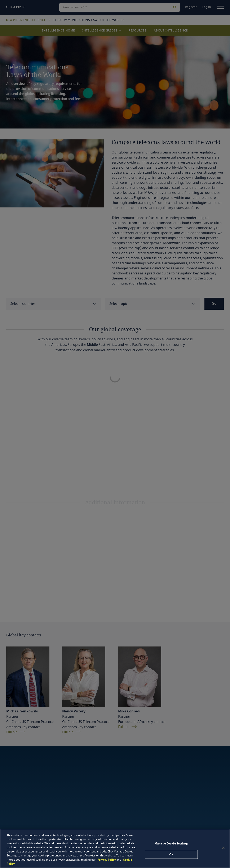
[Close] (223, 848)
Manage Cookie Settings (171, 844)
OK (171, 854)
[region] (115, 848)
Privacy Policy (107, 860)
